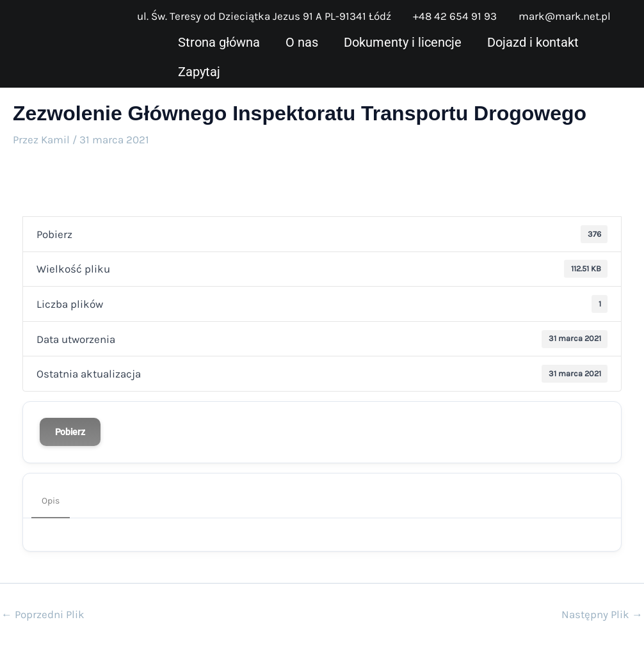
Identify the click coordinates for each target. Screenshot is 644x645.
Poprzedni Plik (43, 615)
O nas (302, 42)
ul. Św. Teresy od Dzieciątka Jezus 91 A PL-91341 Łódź (264, 16)
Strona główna (219, 42)
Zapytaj (199, 72)
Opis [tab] (51, 501)
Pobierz (70, 432)
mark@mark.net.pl (565, 16)
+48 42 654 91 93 (455, 16)
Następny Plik (602, 615)
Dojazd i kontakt (533, 42)
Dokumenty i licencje (403, 42)
